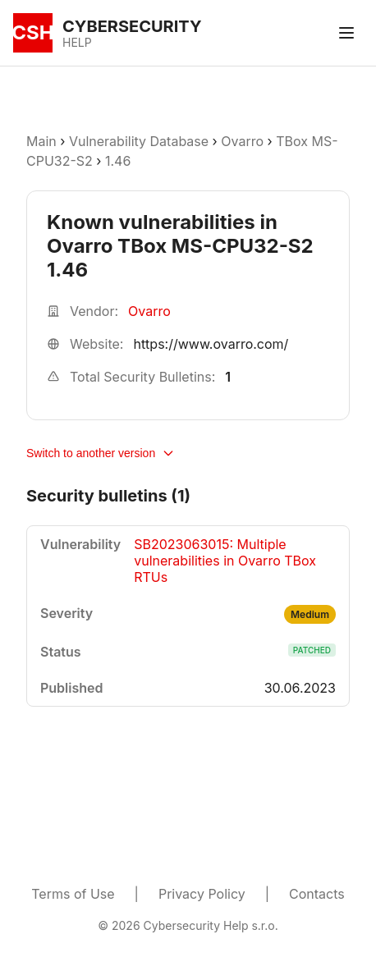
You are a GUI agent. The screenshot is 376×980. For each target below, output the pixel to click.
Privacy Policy (202, 894)
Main (41, 141)
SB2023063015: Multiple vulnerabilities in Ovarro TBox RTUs (225, 561)
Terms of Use (73, 894)
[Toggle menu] (346, 33)
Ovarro (242, 141)
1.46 (118, 161)
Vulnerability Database (139, 141)
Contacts (317, 894)
